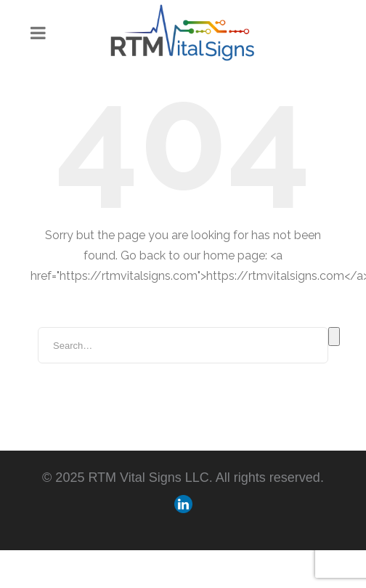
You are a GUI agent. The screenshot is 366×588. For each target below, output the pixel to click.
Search (334, 337)
